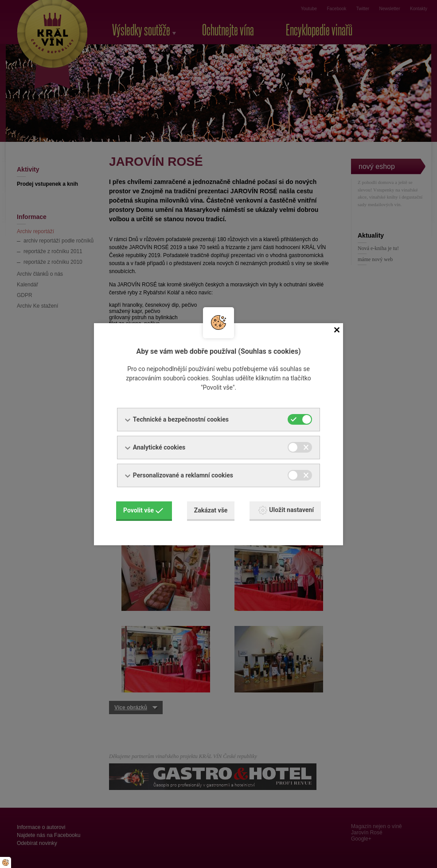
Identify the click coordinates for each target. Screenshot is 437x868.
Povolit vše (143, 510)
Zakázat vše (211, 510)
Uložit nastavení (286, 510)
